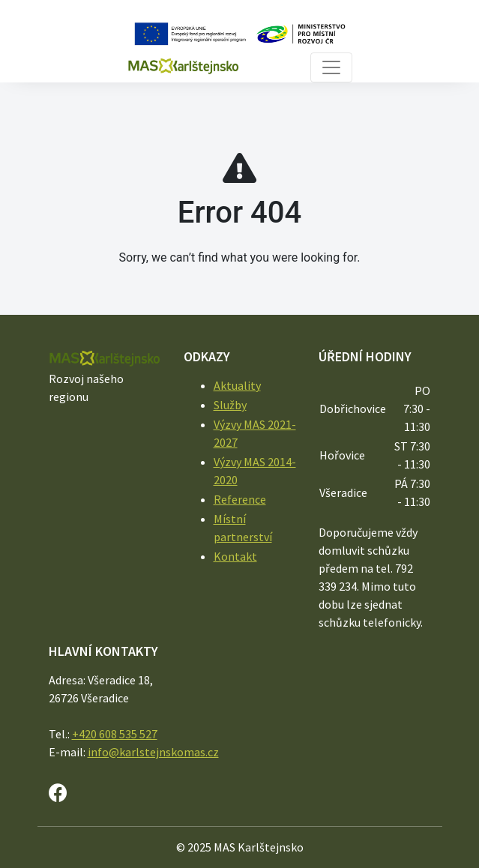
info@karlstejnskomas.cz (153, 752)
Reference (240, 499)
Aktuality (237, 385)
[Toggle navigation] (331, 67)
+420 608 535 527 (115, 734)
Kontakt (235, 556)
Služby (230, 405)
